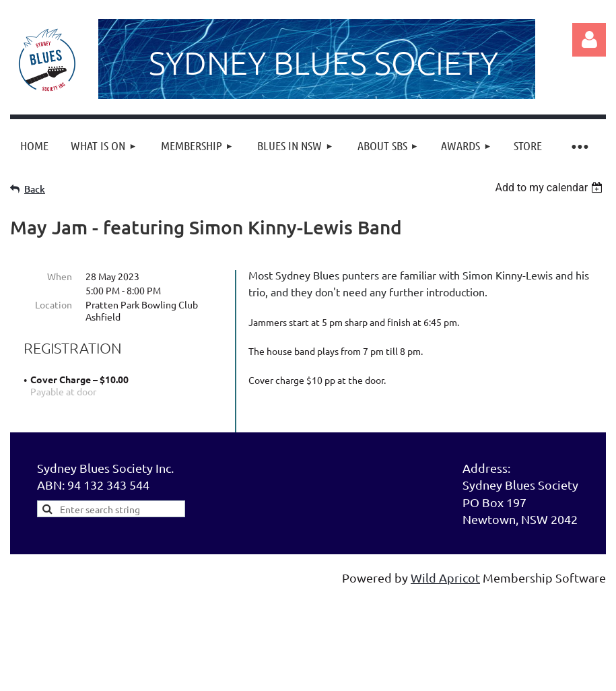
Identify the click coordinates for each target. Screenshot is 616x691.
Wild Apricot (445, 594)
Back (35, 189)
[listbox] (550, 188)
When (60, 276)
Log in (589, 40)
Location (54, 304)
